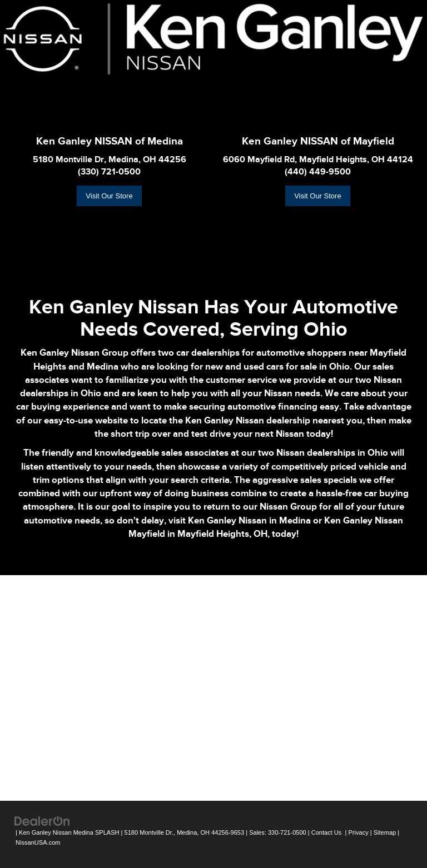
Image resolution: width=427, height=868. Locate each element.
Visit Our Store (109, 196)
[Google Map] (213, 686)
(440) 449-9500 (318, 172)
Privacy (358, 832)
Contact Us (327, 832)
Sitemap (385, 832)
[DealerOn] (42, 820)
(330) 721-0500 (109, 172)
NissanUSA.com (38, 842)
